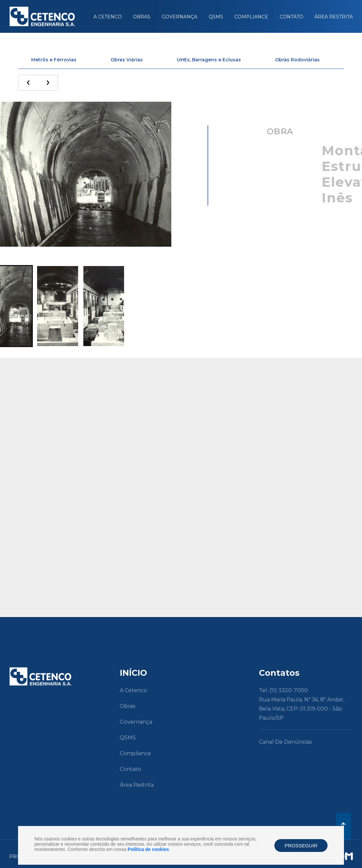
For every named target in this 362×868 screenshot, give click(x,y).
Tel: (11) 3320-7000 (283, 690)
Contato (291, 17)
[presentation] (28, 83)
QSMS (216, 17)
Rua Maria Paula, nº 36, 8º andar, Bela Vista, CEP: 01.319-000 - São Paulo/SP (302, 709)
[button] (32, 306)
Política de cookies (148, 852)
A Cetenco (108, 17)
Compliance (251, 17)
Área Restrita (334, 17)
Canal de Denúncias (285, 742)
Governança (180, 17)
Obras (142, 17)
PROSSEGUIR (301, 848)
